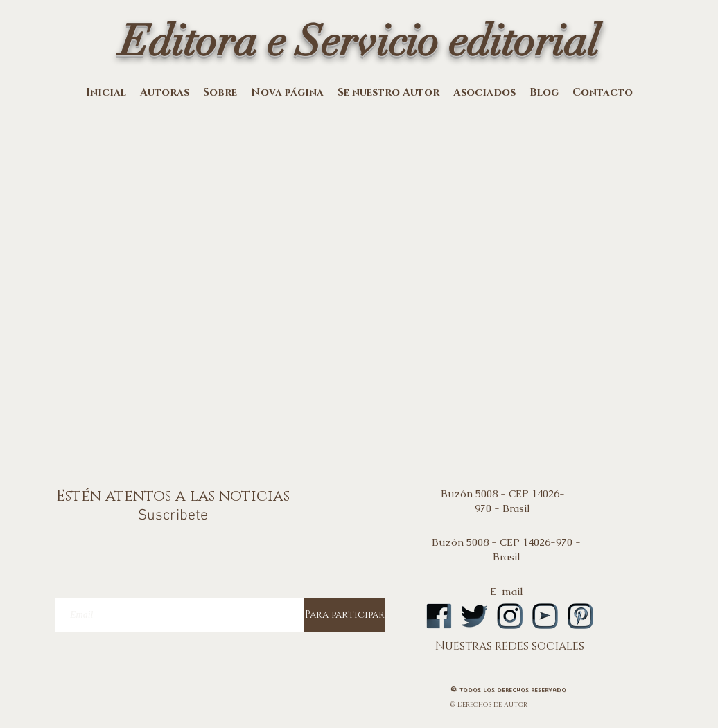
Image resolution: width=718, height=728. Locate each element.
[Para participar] (345, 615)
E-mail (507, 591)
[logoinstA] (510, 616)
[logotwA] (474, 616)
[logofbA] (439, 616)
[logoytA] (545, 616)
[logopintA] (580, 616)
